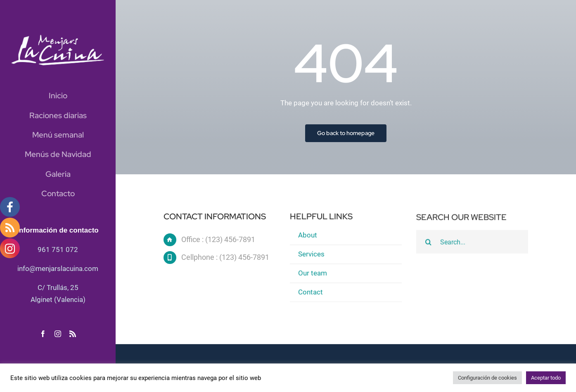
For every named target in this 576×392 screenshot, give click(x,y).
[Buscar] (428, 243)
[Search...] (472, 243)
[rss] (73, 334)
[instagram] (58, 334)
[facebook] (43, 334)
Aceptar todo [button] (546, 378)
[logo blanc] (58, 38)
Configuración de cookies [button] (487, 378)
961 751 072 (58, 249)
